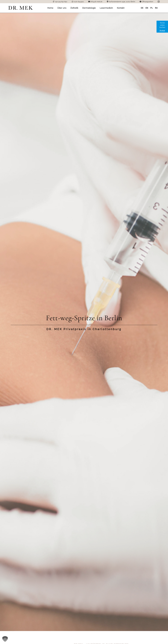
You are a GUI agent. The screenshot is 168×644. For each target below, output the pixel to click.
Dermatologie (89, 8)
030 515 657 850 (61, 2)
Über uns (62, 8)
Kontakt (121, 8)
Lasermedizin (106, 8)
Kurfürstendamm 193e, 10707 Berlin (122, 2)
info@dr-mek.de (96, 2)
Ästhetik (74, 8)
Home (50, 8)
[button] (5, 639)
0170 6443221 (79, 2)
